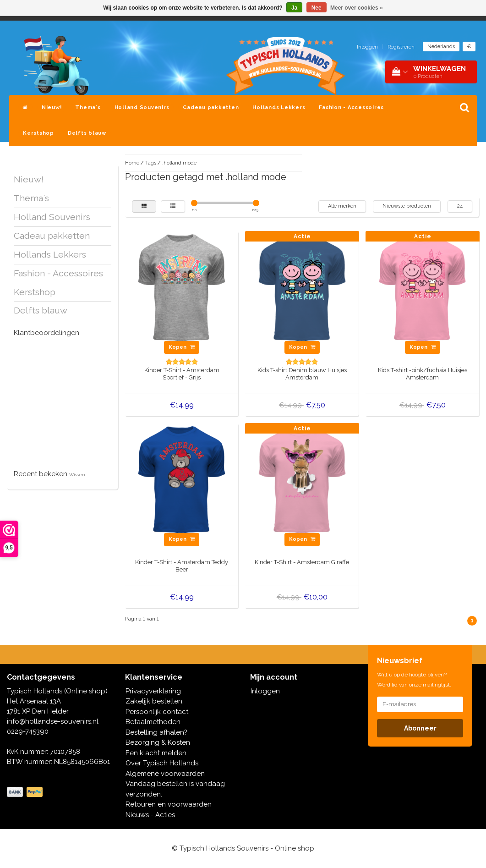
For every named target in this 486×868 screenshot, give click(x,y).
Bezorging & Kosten (158, 742)
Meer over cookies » (357, 8)
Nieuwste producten (407, 206)
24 (460, 206)
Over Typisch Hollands (162, 763)
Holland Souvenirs (142, 107)
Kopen (182, 347)
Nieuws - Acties (150, 815)
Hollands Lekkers (279, 107)
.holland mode (179, 163)
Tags (151, 163)
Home (132, 163)
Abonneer (420, 728)
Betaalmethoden (153, 722)
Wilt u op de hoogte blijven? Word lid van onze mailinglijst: (414, 680)
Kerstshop (38, 133)
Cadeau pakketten (211, 107)
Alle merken (342, 206)
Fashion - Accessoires (351, 107)
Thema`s (88, 107)
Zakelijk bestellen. (155, 701)
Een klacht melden (156, 753)
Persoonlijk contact (157, 712)
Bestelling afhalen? (156, 732)
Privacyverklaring (153, 691)
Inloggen (367, 47)
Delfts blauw (87, 133)
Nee (317, 8)
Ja (294, 8)
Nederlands (441, 47)
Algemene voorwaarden (165, 774)
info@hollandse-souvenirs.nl (53, 721)
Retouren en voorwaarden (169, 804)
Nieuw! (52, 107)
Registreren (401, 47)
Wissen (77, 475)
